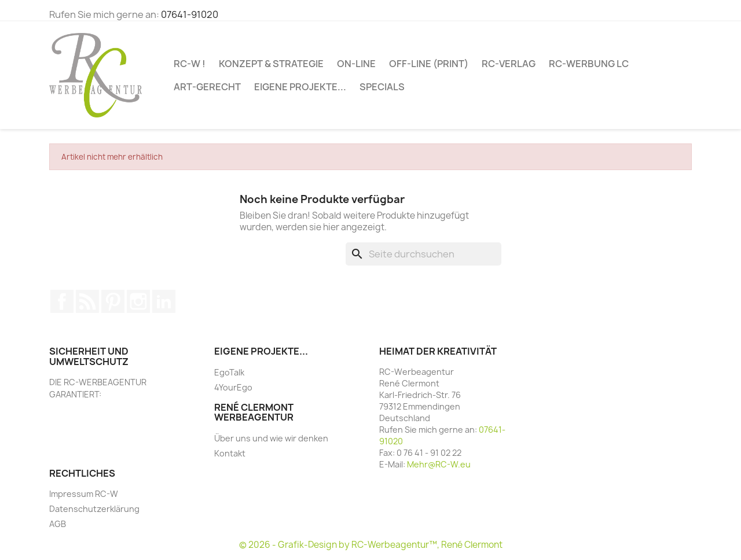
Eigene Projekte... (300, 87)
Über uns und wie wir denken (271, 438)
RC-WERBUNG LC (589, 64)
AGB (58, 524)
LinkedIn (164, 301)
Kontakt (230, 453)
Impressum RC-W (84, 494)
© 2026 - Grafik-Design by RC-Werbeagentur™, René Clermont (371, 545)
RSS (87, 301)
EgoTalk (229, 372)
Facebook (62, 301)
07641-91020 (190, 14)
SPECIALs (382, 87)
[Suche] (423, 254)
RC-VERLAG (509, 64)
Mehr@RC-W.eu (439, 464)
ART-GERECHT (207, 87)
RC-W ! (190, 64)
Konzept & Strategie (271, 64)
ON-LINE (356, 64)
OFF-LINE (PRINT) (429, 64)
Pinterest (113, 301)
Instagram (138, 301)
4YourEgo (233, 387)
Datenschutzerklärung (94, 509)
